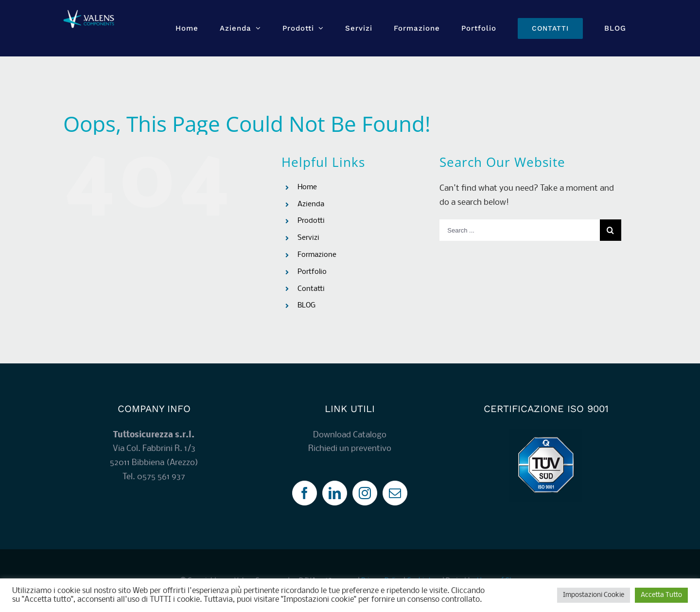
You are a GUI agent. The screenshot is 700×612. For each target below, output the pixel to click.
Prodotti (311, 221)
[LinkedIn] (335, 493)
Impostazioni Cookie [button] (594, 595)
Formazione (317, 255)
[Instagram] (365, 493)
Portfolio (312, 272)
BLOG (306, 306)
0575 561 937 (161, 477)
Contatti (311, 289)
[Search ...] (519, 230)
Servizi (308, 238)
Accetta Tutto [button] (661, 595)
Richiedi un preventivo (350, 449)
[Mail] (395, 493)
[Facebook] (305, 493)
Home (307, 187)
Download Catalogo (350, 435)
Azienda (311, 204)
